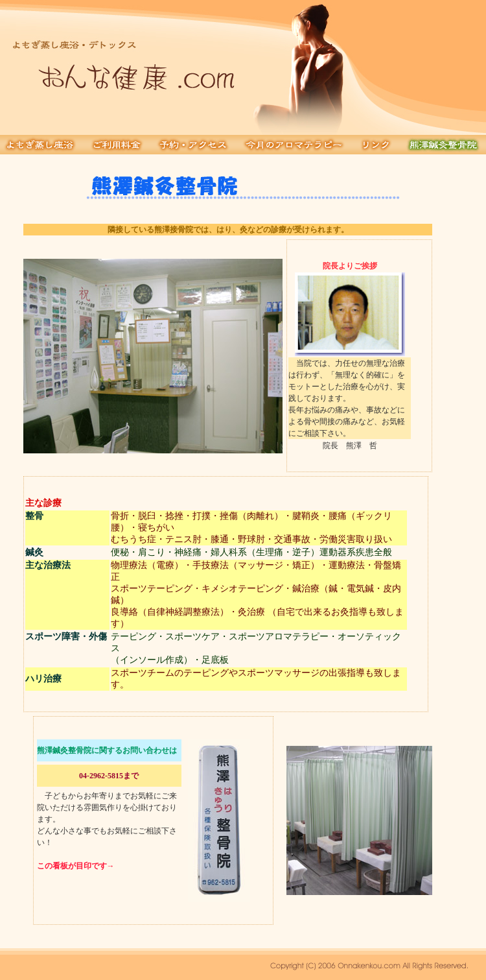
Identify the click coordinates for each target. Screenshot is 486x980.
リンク (376, 145)
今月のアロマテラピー (294, 145)
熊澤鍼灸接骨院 (443, 145)
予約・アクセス (194, 145)
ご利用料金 (118, 145)
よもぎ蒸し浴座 (42, 145)
